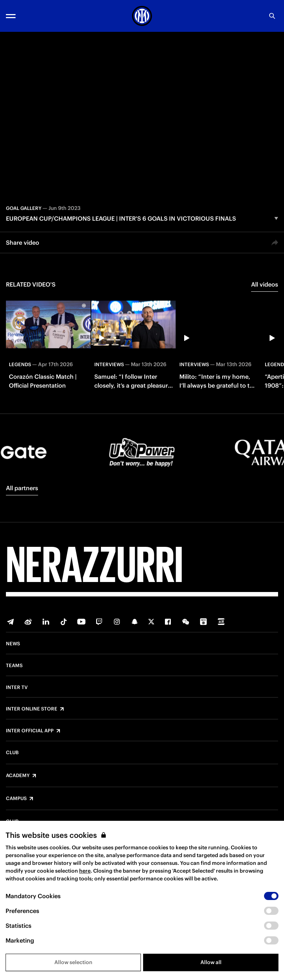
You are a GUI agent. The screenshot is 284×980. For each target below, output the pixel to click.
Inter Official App (30, 731)
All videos (265, 284)
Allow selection (73, 962)
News (13, 644)
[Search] (272, 16)
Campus (16, 799)
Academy (18, 776)
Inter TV (17, 688)
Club (12, 753)
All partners (22, 488)
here (85, 871)
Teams (14, 666)
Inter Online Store (32, 709)
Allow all (211, 962)
